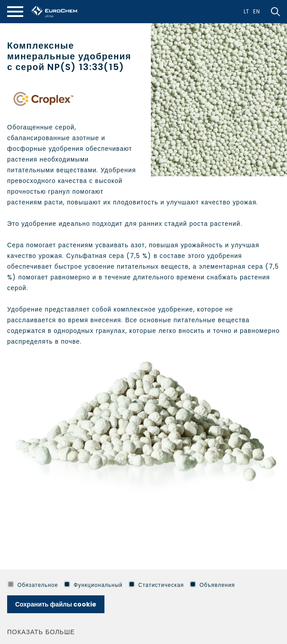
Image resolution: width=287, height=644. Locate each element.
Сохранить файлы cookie (56, 604)
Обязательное (33, 585)
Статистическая (156, 585)
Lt (247, 11)
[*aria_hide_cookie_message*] (278, 585)
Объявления (212, 585)
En (257, 11)
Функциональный (93, 585)
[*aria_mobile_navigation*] (15, 12)
